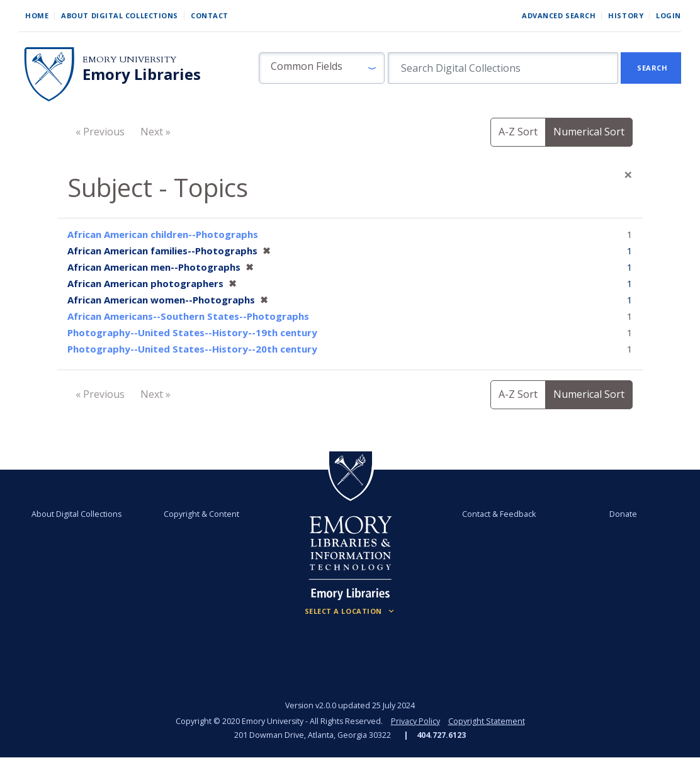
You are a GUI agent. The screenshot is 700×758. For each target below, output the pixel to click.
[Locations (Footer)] (350, 611)
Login (669, 15)
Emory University (129, 59)
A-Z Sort (518, 132)
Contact (210, 15)
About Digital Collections (120, 15)
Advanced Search (559, 15)
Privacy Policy (415, 721)
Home (37, 15)
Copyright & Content (201, 514)
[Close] (628, 174)
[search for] (503, 68)
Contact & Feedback (498, 514)
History (626, 15)
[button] (322, 68)
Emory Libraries (142, 74)
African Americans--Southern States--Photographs (188, 316)
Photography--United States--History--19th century (192, 332)
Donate (623, 514)
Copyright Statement (487, 721)
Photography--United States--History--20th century (192, 349)
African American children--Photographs (163, 234)
